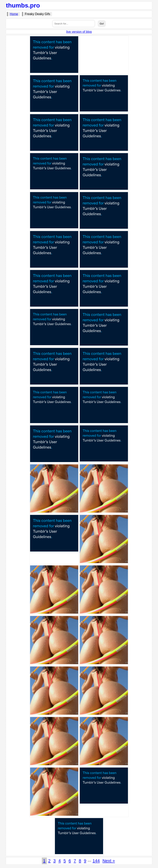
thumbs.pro (23, 5)
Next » (109, 861)
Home (14, 14)
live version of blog (79, 32)
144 (96, 861)
